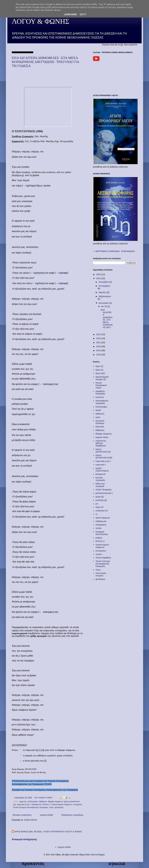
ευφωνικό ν (101, 465)
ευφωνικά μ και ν (24, 804)
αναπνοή (100, 397)
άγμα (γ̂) (99, 366)
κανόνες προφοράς (100, 479)
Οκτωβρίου (104, 282)
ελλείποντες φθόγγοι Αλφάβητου (101, 443)
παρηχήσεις (101, 525)
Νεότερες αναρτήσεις (22, 815)
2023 (99, 334)
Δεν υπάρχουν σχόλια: (44, 798)
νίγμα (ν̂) (100, 507)
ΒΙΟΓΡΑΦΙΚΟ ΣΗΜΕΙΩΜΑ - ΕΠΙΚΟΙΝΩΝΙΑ (115, 251)
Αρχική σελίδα (46, 815)
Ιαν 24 (104, 306)
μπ (97, 504)
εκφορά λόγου (102, 437)
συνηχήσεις (77, 804)
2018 (99, 355)
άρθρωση (100, 414)
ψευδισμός (59, 807)
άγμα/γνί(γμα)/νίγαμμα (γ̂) (102, 378)
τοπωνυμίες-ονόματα (101, 574)
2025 (99, 274)
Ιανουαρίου (104, 303)
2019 (99, 350)
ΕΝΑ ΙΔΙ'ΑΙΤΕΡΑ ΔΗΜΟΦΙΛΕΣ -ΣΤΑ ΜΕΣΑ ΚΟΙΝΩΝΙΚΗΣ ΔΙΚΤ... (107, 319)
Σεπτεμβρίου (104, 286)
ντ (97, 514)
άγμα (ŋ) (23, 802)
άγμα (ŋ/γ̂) (100, 373)
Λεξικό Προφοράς (104, 490)
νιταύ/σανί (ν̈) (102, 511)
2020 (99, 346)
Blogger (101, 855)
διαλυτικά (100, 427)
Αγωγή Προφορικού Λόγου (101, 385)
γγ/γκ (98, 417)
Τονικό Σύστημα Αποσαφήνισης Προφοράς (30, 807)
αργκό (98, 410)
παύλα (99, 528)
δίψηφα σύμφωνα (55, 802)
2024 (99, 278)
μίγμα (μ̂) (100, 497)
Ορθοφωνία (36, 804)
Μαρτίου (103, 292)
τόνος (51, 807)
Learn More (70, 14)
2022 (99, 338)
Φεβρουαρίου (105, 296)
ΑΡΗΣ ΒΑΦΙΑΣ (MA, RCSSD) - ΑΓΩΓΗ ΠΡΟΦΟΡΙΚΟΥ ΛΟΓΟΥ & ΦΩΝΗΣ (48, 832)
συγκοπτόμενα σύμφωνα (62, 804)
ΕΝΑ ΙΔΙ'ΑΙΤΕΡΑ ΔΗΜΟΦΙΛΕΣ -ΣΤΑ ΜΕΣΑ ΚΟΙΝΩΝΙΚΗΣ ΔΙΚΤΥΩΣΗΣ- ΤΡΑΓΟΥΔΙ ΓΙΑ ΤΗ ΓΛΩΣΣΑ (45, 62)
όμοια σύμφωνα (103, 518)
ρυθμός (99, 538)
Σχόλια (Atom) (30, 820)
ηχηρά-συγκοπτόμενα (102, 469)
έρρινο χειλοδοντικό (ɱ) (103, 450)
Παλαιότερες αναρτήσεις (72, 815)
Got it (83, 14)
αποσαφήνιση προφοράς (102, 402)
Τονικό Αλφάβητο (103, 558)
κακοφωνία (101, 474)
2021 (99, 342)
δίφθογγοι (43, 802)
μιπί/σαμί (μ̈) (101, 500)
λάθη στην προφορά (100, 485)
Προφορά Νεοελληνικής (102, 533)
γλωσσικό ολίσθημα (100, 422)
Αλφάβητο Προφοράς (100, 393)
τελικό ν (99, 554)
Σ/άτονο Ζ (46, 804)
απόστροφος (33, 802)
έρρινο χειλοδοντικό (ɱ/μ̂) (104, 456)
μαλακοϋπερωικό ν (104, 493)
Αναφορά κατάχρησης (24, 839)
